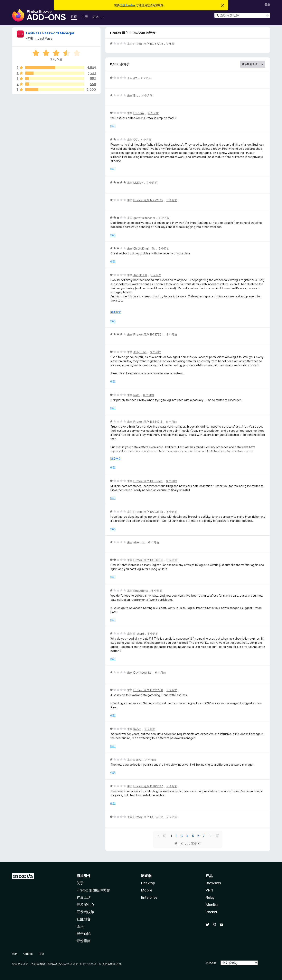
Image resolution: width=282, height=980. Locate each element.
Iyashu (137, 760)
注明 (26, 964)
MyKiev (138, 183)
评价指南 (84, 941)
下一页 (214, 836)
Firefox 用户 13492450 (148, 690)
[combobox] (242, 15)
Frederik (139, 113)
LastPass (45, 38)
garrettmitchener (144, 218)
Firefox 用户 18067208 (148, 44)
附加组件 (84, 876)
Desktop (148, 883)
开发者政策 (85, 912)
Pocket (211, 912)
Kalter (137, 729)
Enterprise (149, 897)
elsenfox (139, 542)
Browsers (213, 883)
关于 (80, 883)
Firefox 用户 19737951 (148, 334)
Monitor (212, 905)
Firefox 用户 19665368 (148, 817)
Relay (210, 897)
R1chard (139, 634)
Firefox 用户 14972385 (148, 200)
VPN (209, 890)
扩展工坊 (84, 897)
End (136, 95)
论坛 (80, 926)
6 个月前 (155, 352)
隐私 (15, 954)
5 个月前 (172, 200)
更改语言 (211, 963)
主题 (85, 17)
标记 (113, 126)
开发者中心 (85, 905)
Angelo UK (140, 275)
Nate (136, 395)
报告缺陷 (84, 934)
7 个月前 (172, 690)
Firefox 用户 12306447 (148, 786)
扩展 (74, 17)
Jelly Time (140, 352)
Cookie (28, 954)
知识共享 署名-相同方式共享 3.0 (81, 964)
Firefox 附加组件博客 (93, 890)
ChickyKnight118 (144, 248)
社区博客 (84, 919)
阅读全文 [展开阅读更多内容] (116, 312)
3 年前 (171, 44)
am (135, 78)
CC (135, 140)
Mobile (147, 890)
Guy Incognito (142, 673)
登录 (267, 4)
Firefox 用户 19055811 (148, 481)
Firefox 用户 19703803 (148, 512)
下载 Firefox (127, 5)
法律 (41, 954)
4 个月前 (146, 78)
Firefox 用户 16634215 (148, 422)
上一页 (161, 836)
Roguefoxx (141, 591)
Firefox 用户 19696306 (148, 560)
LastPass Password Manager (50, 33)
